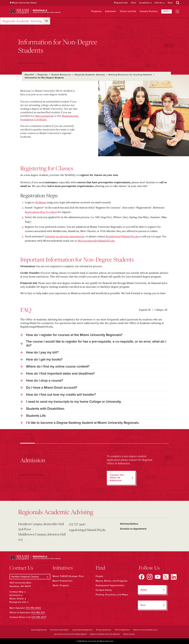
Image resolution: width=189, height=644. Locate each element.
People (99, 576)
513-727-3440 (77, 524)
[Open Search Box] (178, 3)
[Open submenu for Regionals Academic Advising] (47, 21)
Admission (111, 11)
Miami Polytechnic (63, 581)
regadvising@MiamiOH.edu (87, 530)
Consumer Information (60, 630)
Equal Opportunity (39, 630)
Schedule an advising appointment (65, 236)
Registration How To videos (41, 212)
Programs (96, 11)
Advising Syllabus (129, 524)
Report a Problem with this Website (105, 634)
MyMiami (41, 202)
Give (170, 3)
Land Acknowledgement (83, 630)
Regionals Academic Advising (22, 21)
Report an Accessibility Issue (145, 630)
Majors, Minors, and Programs (112, 581)
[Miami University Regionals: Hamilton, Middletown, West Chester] (35, 11)
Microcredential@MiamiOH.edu (96, 241)
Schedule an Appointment (133, 529)
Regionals (43, 75)
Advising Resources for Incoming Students (130, 75)
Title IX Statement (122, 630)
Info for (159, 3)
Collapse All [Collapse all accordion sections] (161, 310)
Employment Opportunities (110, 585)
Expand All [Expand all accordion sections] (145, 310)
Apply (167, 11)
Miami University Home (24, 3)
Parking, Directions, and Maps (112, 595)
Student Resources (61, 75)
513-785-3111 (38, 613)
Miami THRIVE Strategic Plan (68, 576)
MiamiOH (29, 75)
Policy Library (129, 634)
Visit (133, 3)
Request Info (121, 3)
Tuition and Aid (128, 11)
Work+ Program (61, 585)
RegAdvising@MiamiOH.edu (122, 236)
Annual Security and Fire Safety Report (71, 634)
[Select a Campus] (30, 577)
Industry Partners (149, 11)
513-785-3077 (39, 617)
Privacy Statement (104, 630)
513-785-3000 (33, 608)
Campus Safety (104, 590)
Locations (144, 3)
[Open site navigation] (177, 11)
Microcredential (44, 116)
